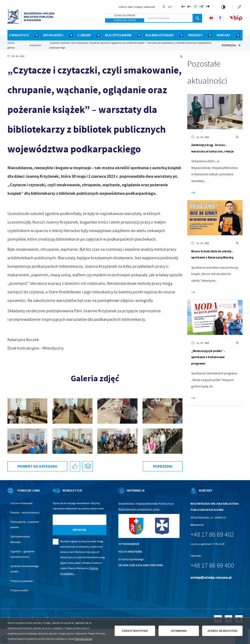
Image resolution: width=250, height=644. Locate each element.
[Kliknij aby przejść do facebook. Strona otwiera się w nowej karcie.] (220, 18)
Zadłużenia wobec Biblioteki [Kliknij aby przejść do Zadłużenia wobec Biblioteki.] (20, 539)
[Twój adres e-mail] (72, 520)
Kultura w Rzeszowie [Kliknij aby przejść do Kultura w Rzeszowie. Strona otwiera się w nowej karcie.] (21, 503)
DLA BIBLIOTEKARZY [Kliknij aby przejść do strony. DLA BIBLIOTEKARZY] (160, 35)
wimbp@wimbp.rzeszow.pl (211, 578)
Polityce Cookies (84, 639)
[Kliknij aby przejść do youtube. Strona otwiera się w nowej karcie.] (211, 18)
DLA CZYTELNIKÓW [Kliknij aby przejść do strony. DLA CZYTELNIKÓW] (118, 35)
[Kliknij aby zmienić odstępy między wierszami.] (195, 7)
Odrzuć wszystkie (135, 631)
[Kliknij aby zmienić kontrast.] (223, 7)
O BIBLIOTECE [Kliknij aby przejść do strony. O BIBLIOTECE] (19, 35)
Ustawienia (179, 631)
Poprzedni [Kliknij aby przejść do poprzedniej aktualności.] (229, 45)
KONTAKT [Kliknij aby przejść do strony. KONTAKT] (224, 35)
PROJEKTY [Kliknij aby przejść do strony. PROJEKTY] (195, 35)
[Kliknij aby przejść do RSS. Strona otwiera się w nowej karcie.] (182, 56)
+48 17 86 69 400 (212, 565)
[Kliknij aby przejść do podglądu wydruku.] (88, 466)
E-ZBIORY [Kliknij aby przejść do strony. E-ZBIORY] (84, 35)
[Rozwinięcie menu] (24, 494)
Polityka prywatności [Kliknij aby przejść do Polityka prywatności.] (22, 581)
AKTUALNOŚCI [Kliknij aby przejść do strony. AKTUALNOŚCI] (53, 35)
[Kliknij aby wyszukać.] (197, 18)
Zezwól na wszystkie (222, 631)
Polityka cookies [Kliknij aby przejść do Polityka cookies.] (19, 590)
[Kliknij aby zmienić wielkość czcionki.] (183, 7)
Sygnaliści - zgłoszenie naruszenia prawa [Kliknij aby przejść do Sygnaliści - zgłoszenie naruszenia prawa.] (22, 554)
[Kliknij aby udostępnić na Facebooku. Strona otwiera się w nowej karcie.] (75, 466)
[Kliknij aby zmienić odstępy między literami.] (189, 7)
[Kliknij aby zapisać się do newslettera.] (80, 530)
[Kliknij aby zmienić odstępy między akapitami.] (208, 7)
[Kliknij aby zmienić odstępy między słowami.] (202, 7)
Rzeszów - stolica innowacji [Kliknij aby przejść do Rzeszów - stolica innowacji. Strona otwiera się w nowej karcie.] (25, 513)
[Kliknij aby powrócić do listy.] (239, 45)
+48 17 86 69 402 (212, 534)
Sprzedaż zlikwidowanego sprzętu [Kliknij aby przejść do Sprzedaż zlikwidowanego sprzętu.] (24, 569)
